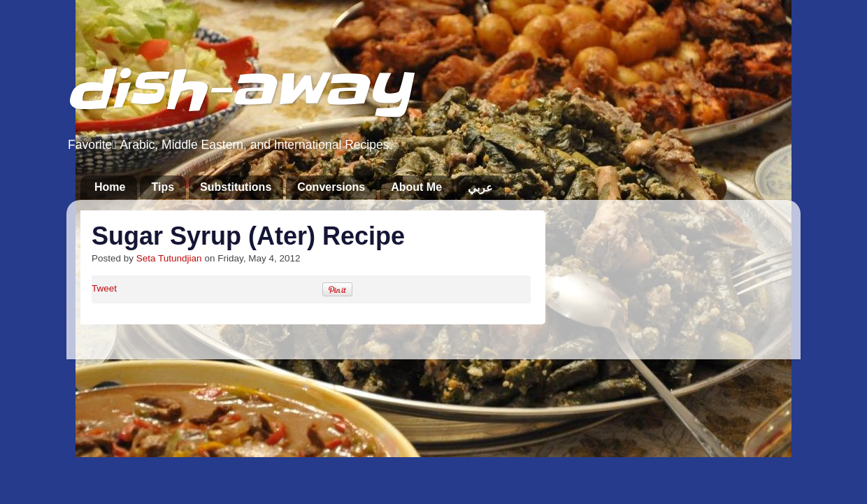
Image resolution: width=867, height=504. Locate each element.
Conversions (331, 187)
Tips (163, 187)
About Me (416, 187)
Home (110, 187)
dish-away (238, 90)
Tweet (104, 288)
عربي (480, 188)
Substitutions (236, 187)
